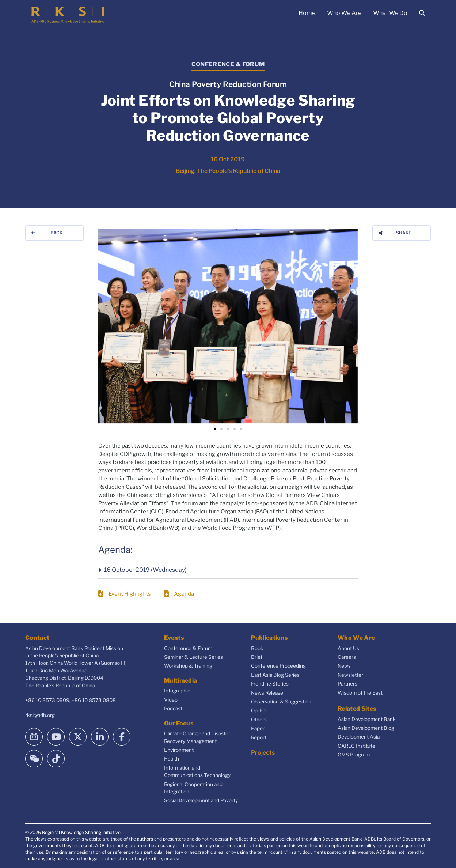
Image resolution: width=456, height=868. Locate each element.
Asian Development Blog (366, 728)
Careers (347, 657)
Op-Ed (258, 710)
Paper (258, 728)
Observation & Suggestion (281, 702)
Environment (179, 750)
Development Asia (359, 737)
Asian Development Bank (367, 719)
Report (259, 737)
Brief (257, 657)
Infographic (177, 691)
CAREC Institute (356, 746)
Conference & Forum (188, 648)
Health (172, 759)
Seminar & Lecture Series (193, 657)
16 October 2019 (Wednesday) (145, 570)
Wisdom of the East (360, 693)
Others (259, 720)
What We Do (390, 13)
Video (171, 700)
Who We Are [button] (344, 13)
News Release (267, 693)
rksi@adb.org (40, 715)
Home (307, 13)
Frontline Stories (270, 684)
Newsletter (350, 675)
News (344, 666)
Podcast (173, 709)
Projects (263, 753)
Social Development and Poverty (201, 800)
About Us (348, 648)
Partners (347, 684)
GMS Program (354, 755)
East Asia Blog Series (275, 675)
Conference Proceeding (278, 666)
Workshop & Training (188, 666)
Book (257, 648)
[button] (215, 429)
